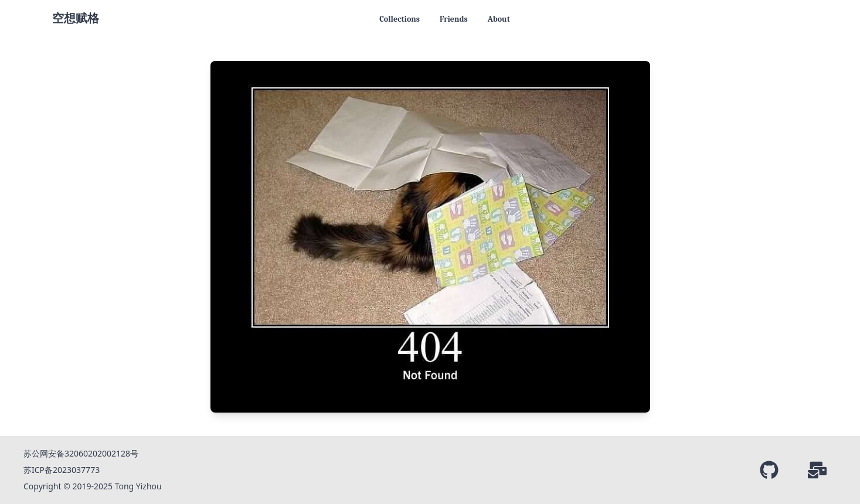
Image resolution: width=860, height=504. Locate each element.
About (499, 19)
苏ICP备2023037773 (62, 470)
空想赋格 (76, 18)
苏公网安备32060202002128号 (81, 453)
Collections (400, 19)
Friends (454, 19)
